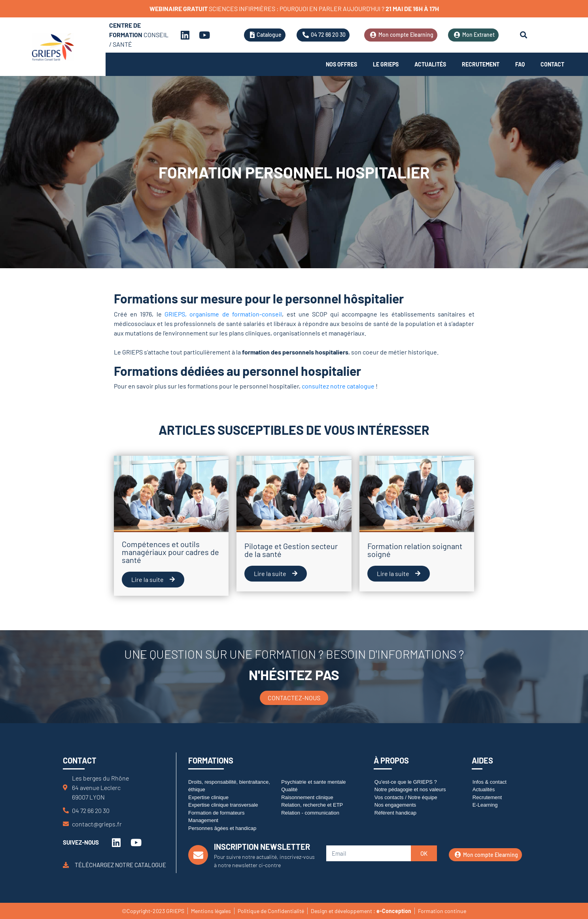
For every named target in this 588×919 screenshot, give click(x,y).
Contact (552, 64)
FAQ (520, 64)
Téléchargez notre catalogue (120, 865)
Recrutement (481, 64)
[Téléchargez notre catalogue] (66, 865)
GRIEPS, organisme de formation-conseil (223, 314)
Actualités (430, 64)
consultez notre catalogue (338, 386)
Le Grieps (386, 64)
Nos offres (341, 64)
